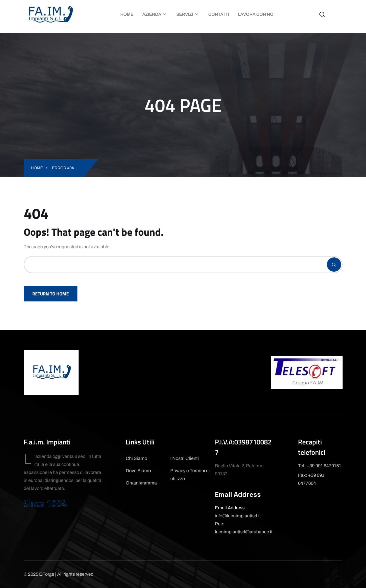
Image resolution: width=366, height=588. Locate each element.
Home (127, 14)
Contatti (219, 14)
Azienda (152, 14)
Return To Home (51, 294)
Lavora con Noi (256, 14)
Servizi (185, 14)
